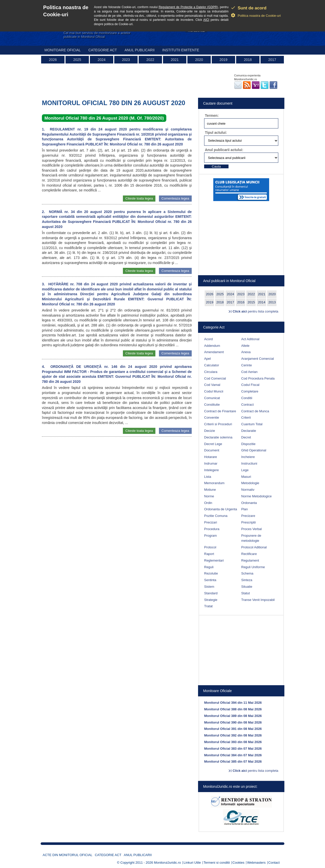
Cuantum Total (252, 424)
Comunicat (212, 398)
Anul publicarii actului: (224, 150)
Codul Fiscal (250, 385)
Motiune (210, 490)
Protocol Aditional (254, 547)
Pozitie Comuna (216, 516)
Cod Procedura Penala (258, 378)
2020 (199, 60)
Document (212, 450)
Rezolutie (211, 573)
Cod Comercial (215, 378)
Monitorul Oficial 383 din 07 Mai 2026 (233, 749)
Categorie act (103, 50)
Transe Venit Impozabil (258, 600)
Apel (207, 359)
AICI (206, 20)
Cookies (239, 863)
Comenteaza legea (175, 198)
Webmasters (256, 863)
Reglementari (214, 560)
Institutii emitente (181, 50)
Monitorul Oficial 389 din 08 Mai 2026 (233, 716)
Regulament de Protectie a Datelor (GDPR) (188, 7)
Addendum (212, 346)
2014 (262, 302)
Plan (245, 509)
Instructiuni (249, 463)
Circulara (211, 372)
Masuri (246, 477)
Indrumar (211, 463)
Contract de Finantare (220, 411)
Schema (247, 573)
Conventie (212, 417)
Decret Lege (213, 444)
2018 (248, 60)
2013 (272, 302)
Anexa (246, 352)
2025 (77, 60)
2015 (251, 302)
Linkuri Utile (192, 863)
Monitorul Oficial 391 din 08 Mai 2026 (233, 729)
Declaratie (249, 431)
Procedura (212, 529)
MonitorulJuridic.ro (167, 863)
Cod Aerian (249, 372)
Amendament (214, 352)
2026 (53, 60)
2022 (150, 60)
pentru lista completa (255, 311)
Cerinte (247, 365)
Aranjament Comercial (258, 359)
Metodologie (250, 483)
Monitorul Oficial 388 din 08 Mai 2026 (233, 709)
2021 (175, 60)
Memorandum (214, 483)
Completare (250, 391)
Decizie (210, 431)
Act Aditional (250, 339)
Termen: (212, 116)
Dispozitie (248, 444)
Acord (208, 339)
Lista (208, 477)
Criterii (246, 417)
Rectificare (249, 554)
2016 (241, 302)
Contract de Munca (255, 411)
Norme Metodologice (256, 496)
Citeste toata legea (139, 198)
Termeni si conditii (217, 863)
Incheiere (248, 457)
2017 (272, 60)
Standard (211, 593)
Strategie (211, 600)
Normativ (248, 490)
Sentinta (210, 580)
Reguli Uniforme (253, 567)
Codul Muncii (214, 391)
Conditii (247, 398)
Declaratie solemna (218, 437)
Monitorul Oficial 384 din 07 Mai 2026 (233, 755)
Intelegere (212, 470)
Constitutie (212, 405)
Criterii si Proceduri (218, 424)
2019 (223, 60)
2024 (101, 60)
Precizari (211, 522)
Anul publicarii (140, 50)
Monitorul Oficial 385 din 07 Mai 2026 (233, 761)
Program (210, 536)
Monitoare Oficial (63, 50)
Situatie (247, 587)
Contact (274, 863)
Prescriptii (248, 522)
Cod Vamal (212, 385)
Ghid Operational (254, 450)
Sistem (209, 587)
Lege (245, 470)
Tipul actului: (216, 133)
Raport (209, 554)
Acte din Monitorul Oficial (68, 855)
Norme (209, 496)
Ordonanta (249, 503)
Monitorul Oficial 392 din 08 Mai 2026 (233, 735)
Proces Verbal (251, 529)
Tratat (208, 606)
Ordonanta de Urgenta (221, 509)
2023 (126, 60)
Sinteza (247, 580)
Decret (246, 437)
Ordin (208, 503)
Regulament (250, 560)
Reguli (209, 567)
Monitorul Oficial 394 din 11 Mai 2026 (233, 703)
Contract (247, 405)
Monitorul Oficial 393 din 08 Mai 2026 (233, 742)
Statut (246, 593)
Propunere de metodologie (251, 538)
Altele (245, 346)
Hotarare (211, 457)
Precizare (248, 516)
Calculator (212, 365)
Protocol (210, 547)
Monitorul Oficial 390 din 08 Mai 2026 (233, 722)
